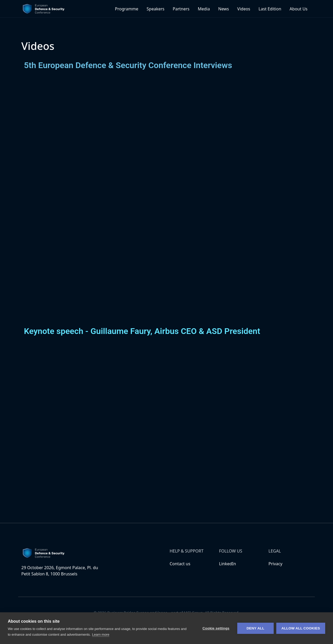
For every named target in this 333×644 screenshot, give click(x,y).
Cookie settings (216, 628)
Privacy (275, 564)
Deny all (255, 628)
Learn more (101, 635)
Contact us (180, 564)
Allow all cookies (301, 628)
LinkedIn (228, 564)
